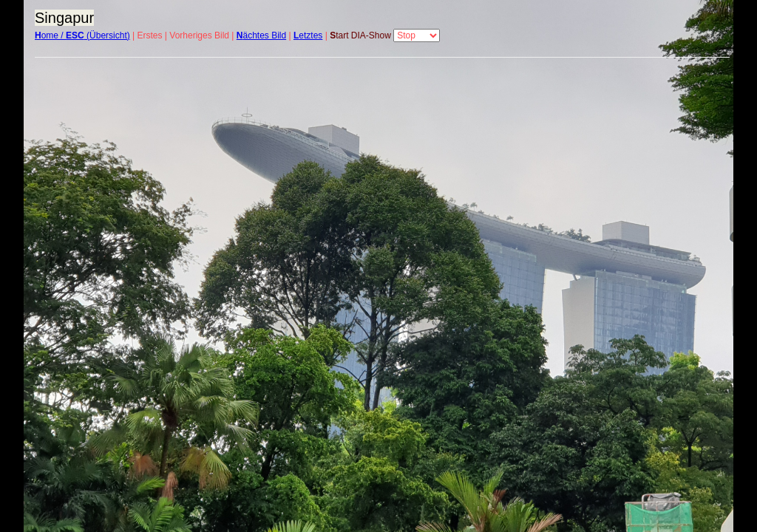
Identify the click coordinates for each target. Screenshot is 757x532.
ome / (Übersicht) (82, 35)
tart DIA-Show (360, 35)
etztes (308, 35)
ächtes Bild (261, 35)
